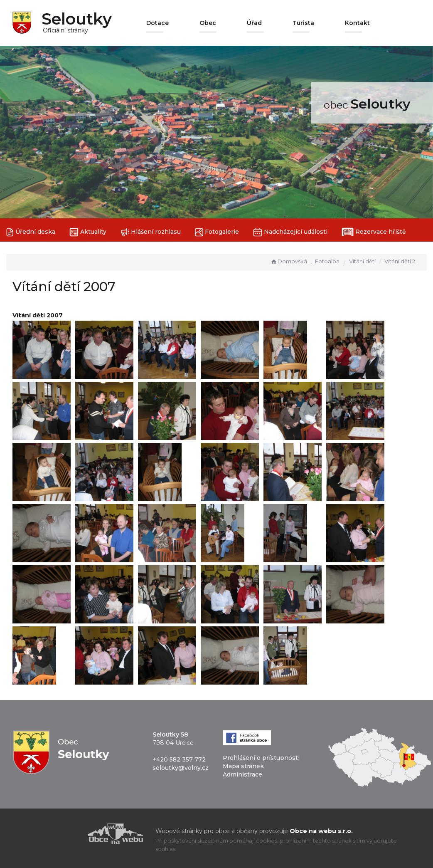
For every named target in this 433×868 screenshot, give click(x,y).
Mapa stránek (243, 766)
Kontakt (357, 23)
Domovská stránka (292, 261)
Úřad (254, 23)
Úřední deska (31, 232)
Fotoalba (327, 261)
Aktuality (88, 232)
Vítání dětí (362, 261)
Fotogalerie (217, 232)
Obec (208, 23)
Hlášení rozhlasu (151, 232)
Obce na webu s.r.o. (321, 831)
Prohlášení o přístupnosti (261, 758)
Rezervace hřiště (374, 232)
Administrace (242, 774)
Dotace (157, 23)
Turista (303, 23)
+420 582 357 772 (179, 759)
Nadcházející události (290, 232)
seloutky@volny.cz (181, 768)
